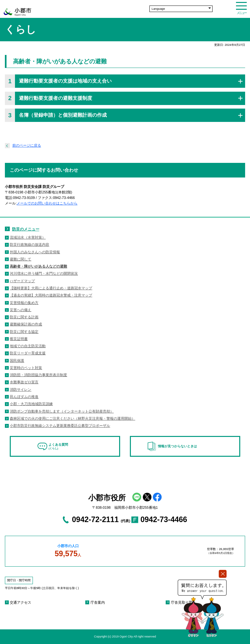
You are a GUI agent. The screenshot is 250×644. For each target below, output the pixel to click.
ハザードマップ (22, 281)
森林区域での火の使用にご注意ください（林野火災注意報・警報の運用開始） (72, 418)
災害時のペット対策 (26, 368)
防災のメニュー (26, 229)
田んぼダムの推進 (24, 397)
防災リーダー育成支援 (28, 353)
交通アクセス (21, 602)
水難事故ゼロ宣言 (24, 382)
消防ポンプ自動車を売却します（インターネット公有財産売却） (62, 411)
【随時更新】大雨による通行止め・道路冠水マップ (51, 288)
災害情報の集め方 (24, 303)
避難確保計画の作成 (26, 324)
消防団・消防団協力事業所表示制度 (38, 375)
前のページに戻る (27, 145)
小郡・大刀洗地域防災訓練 (31, 404)
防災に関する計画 (24, 317)
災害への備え (21, 310)
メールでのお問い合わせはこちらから (47, 203)
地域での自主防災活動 (28, 346)
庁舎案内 (98, 602)
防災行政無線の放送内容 (29, 244)
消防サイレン (21, 389)
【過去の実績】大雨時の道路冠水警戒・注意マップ (51, 295)
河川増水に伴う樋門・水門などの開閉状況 (44, 273)
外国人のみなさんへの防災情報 (35, 252)
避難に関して (21, 259)
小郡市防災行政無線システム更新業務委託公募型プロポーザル (60, 426)
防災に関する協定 (24, 332)
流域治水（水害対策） (28, 237)
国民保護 (17, 361)
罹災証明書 (19, 339)
